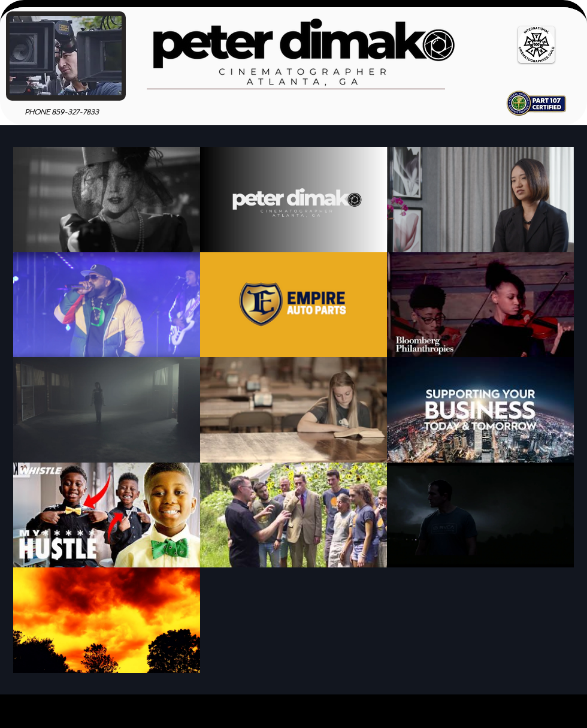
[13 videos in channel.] (293, 410)
